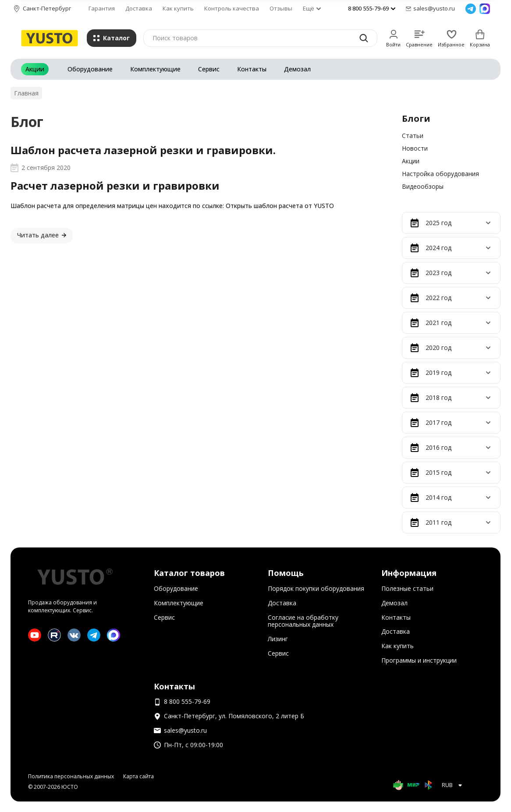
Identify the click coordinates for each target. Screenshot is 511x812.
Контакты (252, 69)
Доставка (139, 8)
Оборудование (90, 69)
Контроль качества (232, 8)
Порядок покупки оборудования (316, 588)
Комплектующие (155, 69)
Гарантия (102, 8)
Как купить (178, 8)
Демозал (297, 69)
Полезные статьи (407, 588)
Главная (26, 93)
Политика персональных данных (71, 776)
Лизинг (278, 639)
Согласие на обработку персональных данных (303, 621)
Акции (35, 69)
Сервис (209, 69)
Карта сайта (138, 776)
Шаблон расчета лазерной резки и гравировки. (143, 150)
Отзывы (281, 8)
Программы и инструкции (419, 660)
